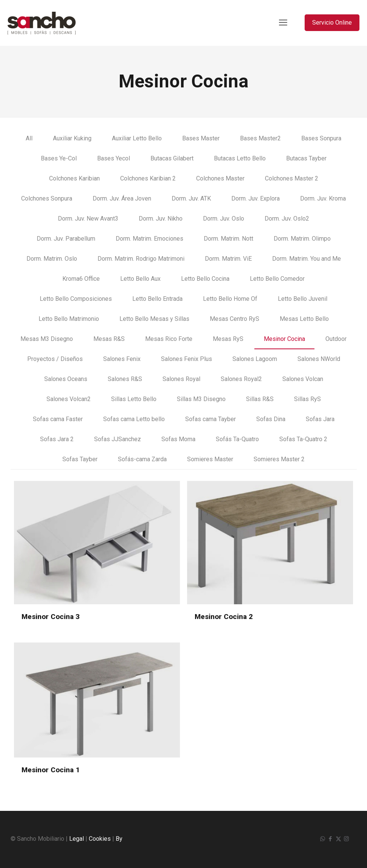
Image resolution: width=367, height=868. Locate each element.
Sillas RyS (307, 399)
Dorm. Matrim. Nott (228, 239)
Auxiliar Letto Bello (137, 138)
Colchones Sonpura (47, 198)
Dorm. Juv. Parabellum (66, 239)
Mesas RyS (228, 339)
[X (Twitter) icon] (338, 839)
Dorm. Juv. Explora (256, 198)
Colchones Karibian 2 (148, 178)
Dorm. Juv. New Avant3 (88, 219)
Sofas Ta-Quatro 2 (303, 439)
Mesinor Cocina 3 (51, 617)
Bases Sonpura (321, 138)
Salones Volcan (303, 379)
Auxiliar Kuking (72, 138)
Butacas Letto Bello (240, 158)
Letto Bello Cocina (205, 279)
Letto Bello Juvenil (303, 299)
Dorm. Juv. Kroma (323, 198)
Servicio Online (332, 23)
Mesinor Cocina (284, 339)
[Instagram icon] (346, 839)
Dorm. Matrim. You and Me (307, 259)
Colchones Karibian (74, 178)
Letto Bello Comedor (277, 279)
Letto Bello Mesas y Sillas (154, 319)
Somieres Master (210, 459)
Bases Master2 (260, 138)
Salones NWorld (319, 359)
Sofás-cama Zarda (142, 459)
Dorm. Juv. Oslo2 (287, 219)
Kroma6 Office (81, 279)
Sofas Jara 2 (57, 439)
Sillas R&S (260, 399)
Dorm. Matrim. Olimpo (302, 239)
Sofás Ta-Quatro (237, 439)
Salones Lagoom (255, 359)
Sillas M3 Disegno (201, 399)
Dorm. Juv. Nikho (161, 219)
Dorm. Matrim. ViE (228, 259)
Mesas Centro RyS (235, 319)
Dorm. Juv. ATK (191, 198)
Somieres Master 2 (279, 459)
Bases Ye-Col (59, 158)
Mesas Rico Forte (169, 339)
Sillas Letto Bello (134, 399)
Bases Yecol (114, 158)
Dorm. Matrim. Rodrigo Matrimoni (141, 259)
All (29, 138)
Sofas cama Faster (58, 419)
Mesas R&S (109, 339)
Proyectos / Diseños (55, 359)
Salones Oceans (66, 379)
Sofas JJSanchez (118, 439)
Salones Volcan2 (69, 399)
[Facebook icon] (331, 839)
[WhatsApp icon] (323, 839)
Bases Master (201, 138)
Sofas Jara (320, 419)
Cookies (100, 839)
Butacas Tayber (306, 158)
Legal (77, 839)
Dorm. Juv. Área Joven (122, 198)
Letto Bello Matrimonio (69, 319)
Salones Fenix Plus (187, 359)
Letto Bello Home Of (230, 299)
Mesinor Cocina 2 (224, 617)
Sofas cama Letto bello (134, 419)
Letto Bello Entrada (157, 299)
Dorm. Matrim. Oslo (52, 259)
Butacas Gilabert (172, 158)
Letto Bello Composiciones (76, 299)
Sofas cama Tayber (211, 419)
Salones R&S (125, 379)
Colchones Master (220, 178)
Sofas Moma (178, 439)
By (119, 839)
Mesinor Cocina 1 (51, 770)
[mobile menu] (283, 23)
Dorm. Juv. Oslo (224, 219)
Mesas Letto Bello (304, 319)
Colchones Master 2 (292, 178)
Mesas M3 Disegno (47, 339)
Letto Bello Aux (140, 279)
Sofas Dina (271, 419)
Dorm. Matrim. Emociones (149, 239)
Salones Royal (181, 379)
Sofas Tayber (80, 459)
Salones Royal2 (241, 379)
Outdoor (336, 339)
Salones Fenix (122, 359)
